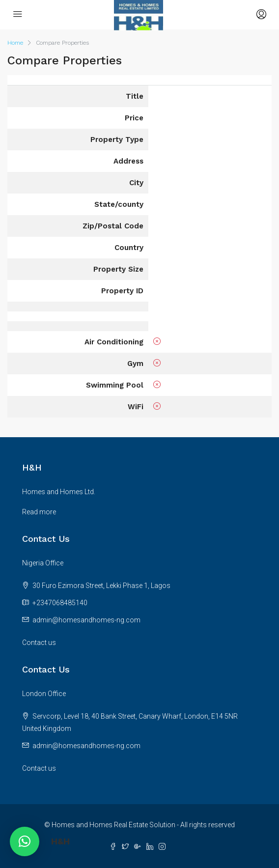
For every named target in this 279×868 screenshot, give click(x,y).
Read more (39, 512)
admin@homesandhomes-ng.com (86, 620)
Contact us (39, 643)
